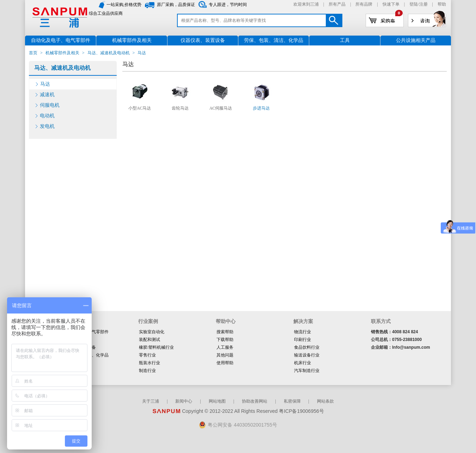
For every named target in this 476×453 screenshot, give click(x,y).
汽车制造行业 (307, 371)
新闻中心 (184, 401)
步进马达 (261, 108)
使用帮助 (225, 363)
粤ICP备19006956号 (301, 411)
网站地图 (217, 401)
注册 (423, 4)
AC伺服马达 (221, 108)
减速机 (47, 95)
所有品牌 (364, 4)
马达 (45, 84)
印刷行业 (303, 340)
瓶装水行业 (149, 363)
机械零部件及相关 (62, 53)
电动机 (47, 116)
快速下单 (391, 4)
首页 (33, 53)
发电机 (47, 126)
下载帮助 (225, 340)
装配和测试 (149, 340)
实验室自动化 (152, 332)
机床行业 (303, 363)
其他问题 (225, 355)
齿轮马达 (180, 108)
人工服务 (225, 347)
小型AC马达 (140, 108)
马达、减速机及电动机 (109, 53)
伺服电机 (50, 105)
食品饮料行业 (307, 347)
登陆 (414, 4)
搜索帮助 (225, 332)
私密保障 (292, 401)
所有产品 (337, 4)
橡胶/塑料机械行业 (156, 347)
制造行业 (147, 371)
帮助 (442, 4)
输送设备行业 (307, 355)
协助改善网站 (255, 401)
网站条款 (325, 401)
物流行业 (303, 332)
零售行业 (147, 355)
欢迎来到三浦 (306, 4)
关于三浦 (151, 401)
